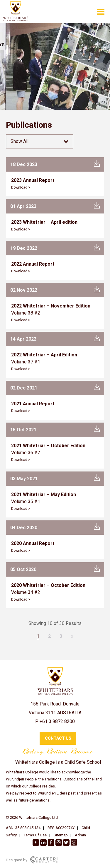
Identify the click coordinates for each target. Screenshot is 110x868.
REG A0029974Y (61, 828)
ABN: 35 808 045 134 (23, 828)
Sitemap (61, 835)
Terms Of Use (35, 835)
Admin (80, 835)
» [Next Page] (72, 636)
